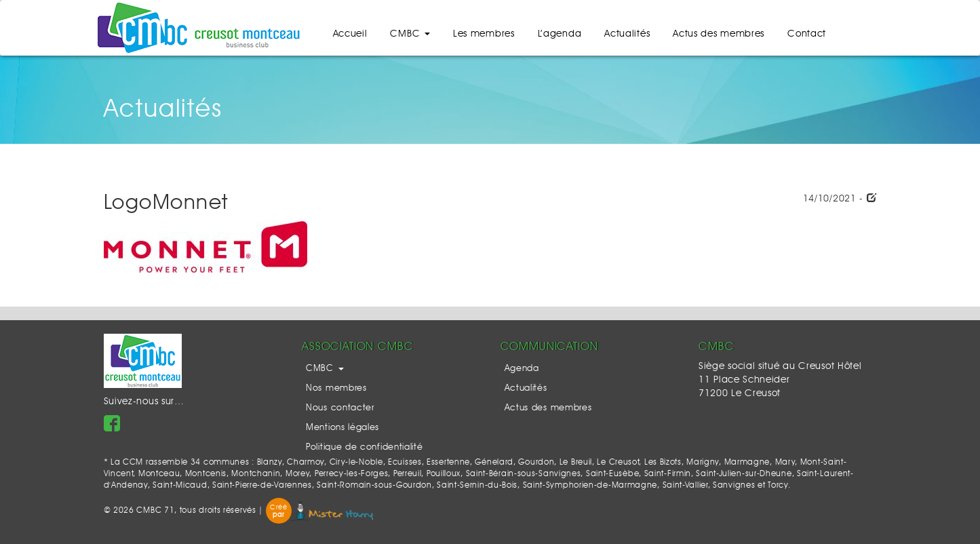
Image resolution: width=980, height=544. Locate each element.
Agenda (522, 369)
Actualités (627, 34)
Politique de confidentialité (365, 447)
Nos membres (336, 388)
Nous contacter (340, 408)
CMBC (410, 34)
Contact (807, 34)
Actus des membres (719, 34)
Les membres (484, 34)
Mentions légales (342, 428)
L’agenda (560, 34)
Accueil (350, 34)
